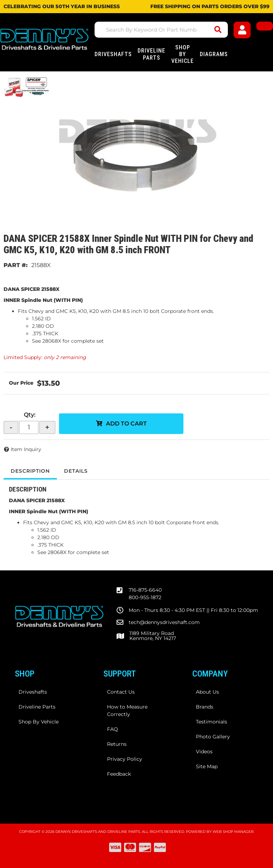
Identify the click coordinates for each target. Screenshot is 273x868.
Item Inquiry (26, 449)
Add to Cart (126, 424)
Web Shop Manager (233, 832)
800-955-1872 (145, 597)
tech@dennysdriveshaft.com (164, 622)
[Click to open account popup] (242, 30)
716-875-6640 (145, 590)
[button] (161, 30)
